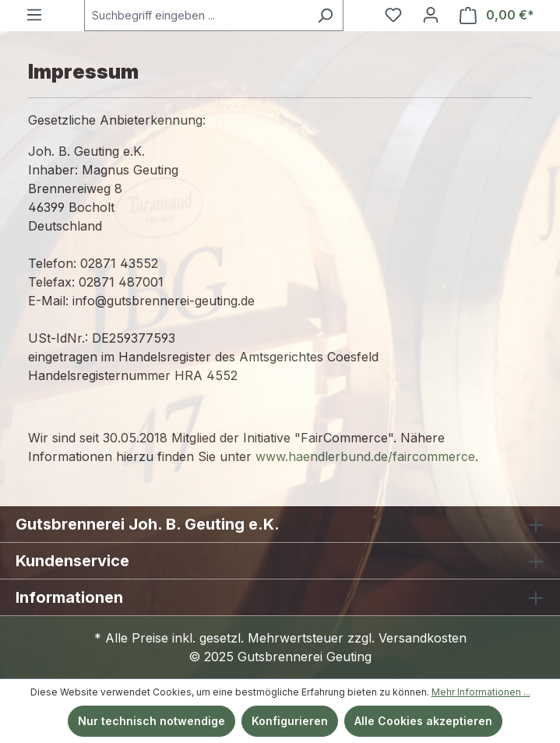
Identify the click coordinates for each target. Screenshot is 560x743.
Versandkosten (423, 638)
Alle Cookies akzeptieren (423, 721)
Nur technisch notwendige (151, 721)
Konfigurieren (290, 721)
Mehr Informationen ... (481, 692)
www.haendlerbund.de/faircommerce (365, 456)
